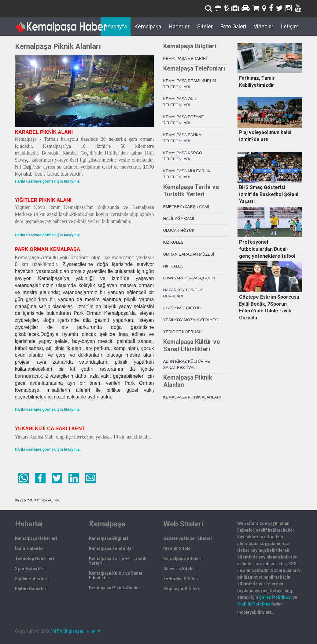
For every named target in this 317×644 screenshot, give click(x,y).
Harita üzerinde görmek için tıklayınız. (48, 181)
